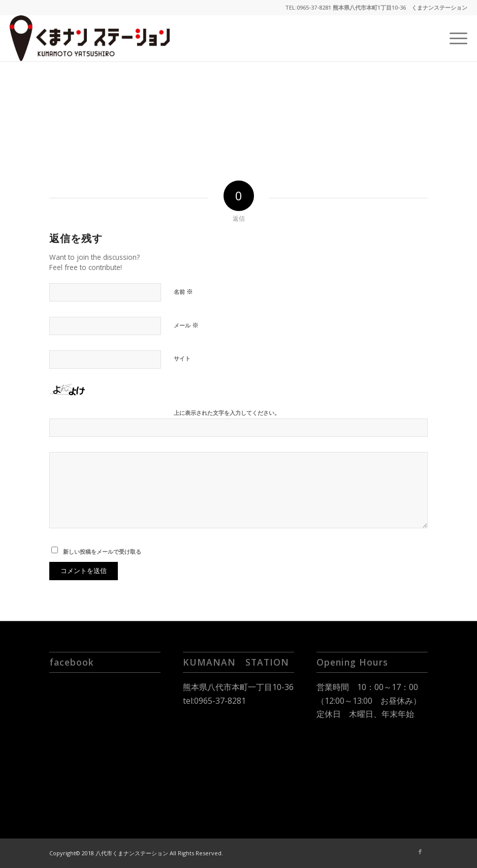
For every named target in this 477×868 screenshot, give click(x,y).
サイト (182, 358)
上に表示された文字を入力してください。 (227, 413)
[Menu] (453, 38)
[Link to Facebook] (420, 852)
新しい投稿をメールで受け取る (102, 551)
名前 (183, 291)
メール (186, 325)
